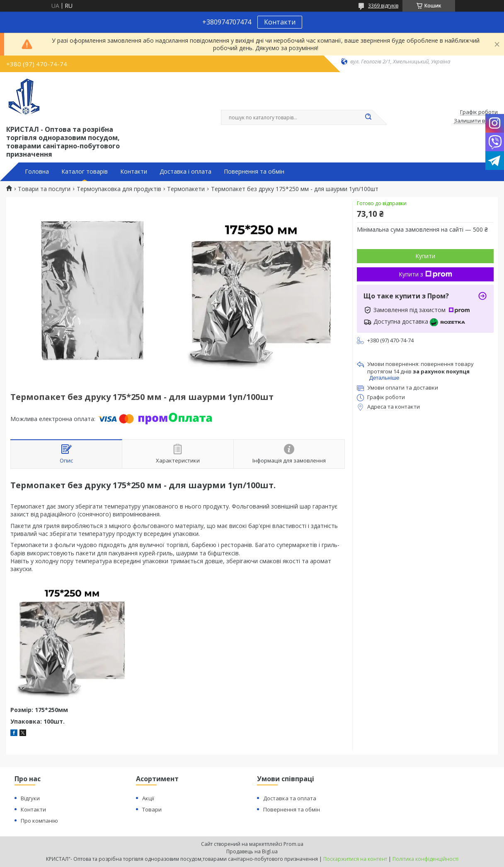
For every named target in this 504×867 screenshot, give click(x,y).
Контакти (280, 22)
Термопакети (186, 189)
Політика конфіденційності (425, 859)
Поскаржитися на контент (355, 859)
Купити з (425, 274)
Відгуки (30, 798)
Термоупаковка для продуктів (119, 189)
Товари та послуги (44, 189)
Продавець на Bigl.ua (252, 851)
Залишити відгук (476, 121)
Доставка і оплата (185, 172)
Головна (37, 172)
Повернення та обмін (254, 172)
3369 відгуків (383, 6)
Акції (148, 798)
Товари (152, 809)
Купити (425, 256)
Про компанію (39, 821)
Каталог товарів (85, 172)
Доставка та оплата (290, 798)
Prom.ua (293, 844)
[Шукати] (368, 117)
